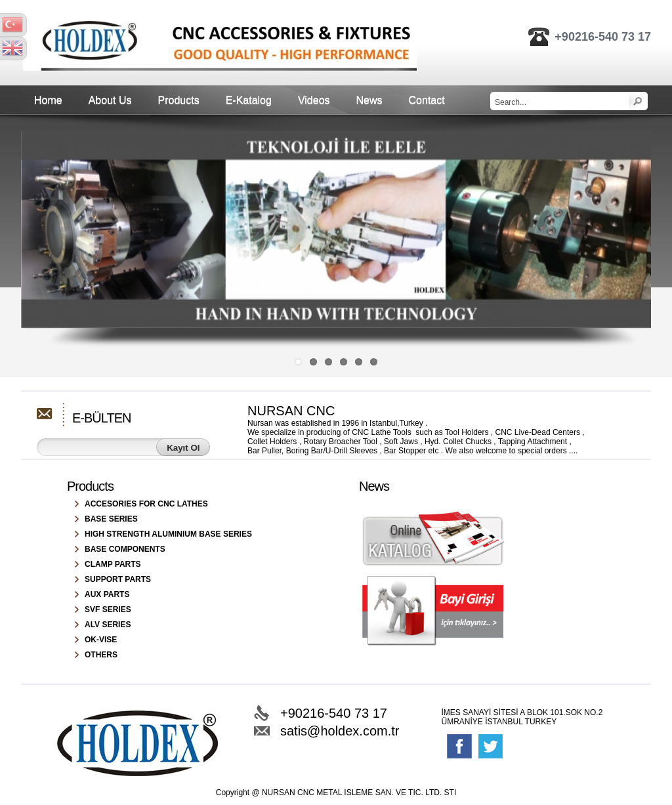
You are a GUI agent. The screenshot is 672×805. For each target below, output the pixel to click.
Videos (314, 100)
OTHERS (101, 655)
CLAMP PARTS (113, 564)
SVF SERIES (108, 609)
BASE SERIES (111, 519)
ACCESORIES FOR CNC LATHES (146, 504)
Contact (427, 100)
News (369, 100)
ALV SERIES (108, 625)
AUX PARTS (107, 594)
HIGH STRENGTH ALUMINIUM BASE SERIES (168, 534)
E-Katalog (249, 100)
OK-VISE (101, 640)
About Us (110, 100)
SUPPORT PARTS (118, 579)
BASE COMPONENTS (125, 549)
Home (48, 100)
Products (179, 100)
